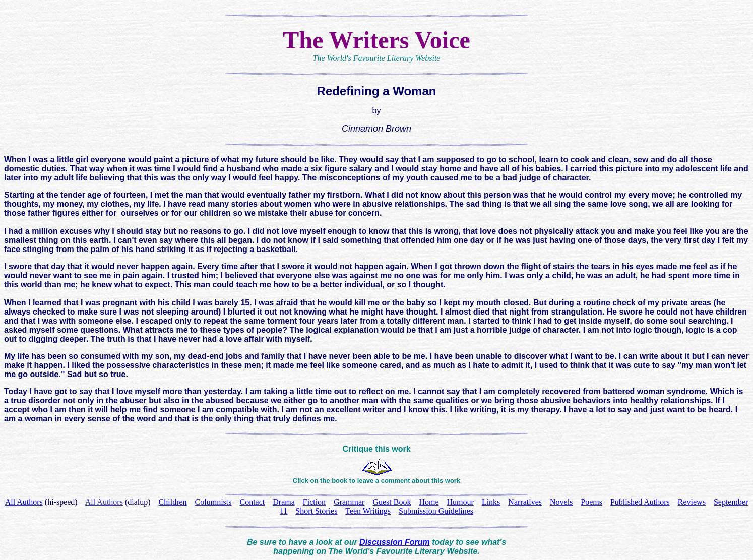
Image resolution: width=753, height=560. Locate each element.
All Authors (104, 502)
